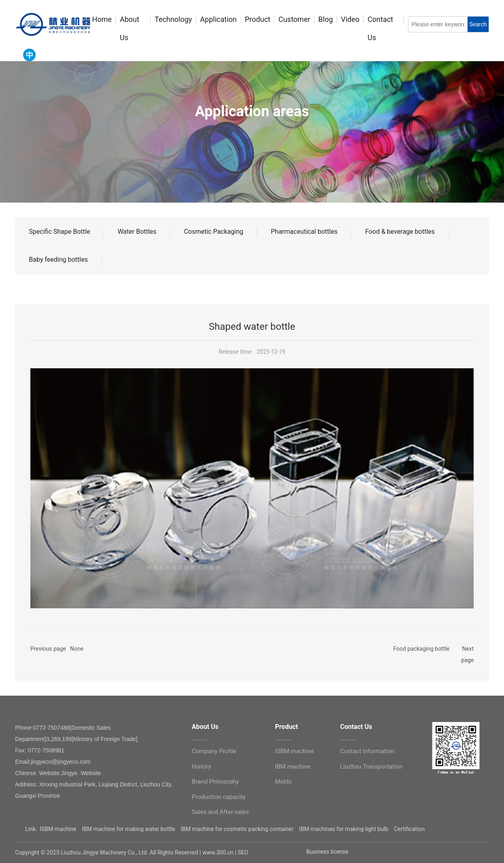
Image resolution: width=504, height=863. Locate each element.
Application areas (252, 111)
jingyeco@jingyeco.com (61, 762)
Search (478, 24)
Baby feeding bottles (58, 260)
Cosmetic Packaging (214, 232)
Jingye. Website (81, 773)
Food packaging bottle (422, 649)
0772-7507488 (51, 728)
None (77, 649)
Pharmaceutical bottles (304, 232)
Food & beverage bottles (400, 232)
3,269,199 (59, 739)
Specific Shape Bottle (59, 232)
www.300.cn (218, 852)
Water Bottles (137, 232)
